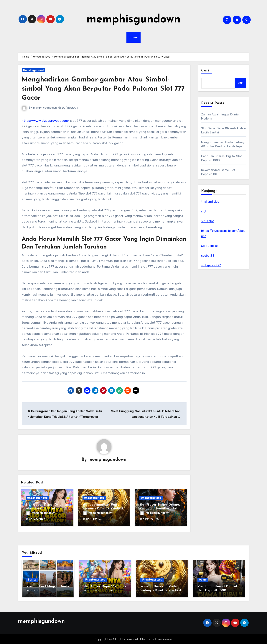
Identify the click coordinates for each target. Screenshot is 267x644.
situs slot (208, 221)
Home (133, 37)
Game (203, 579)
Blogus (145, 639)
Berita (32, 579)
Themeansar (163, 639)
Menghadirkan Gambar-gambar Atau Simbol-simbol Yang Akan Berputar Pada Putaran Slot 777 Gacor (100, 89)
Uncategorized (33, 70)
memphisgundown (133, 20)
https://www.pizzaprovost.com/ (46, 121)
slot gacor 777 (211, 265)
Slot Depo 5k (210, 246)
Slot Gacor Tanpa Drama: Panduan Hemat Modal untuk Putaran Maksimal (160, 509)
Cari (205, 71)
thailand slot (210, 202)
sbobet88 (208, 256)
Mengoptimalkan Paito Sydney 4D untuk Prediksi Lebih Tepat (103, 509)
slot (204, 211)
